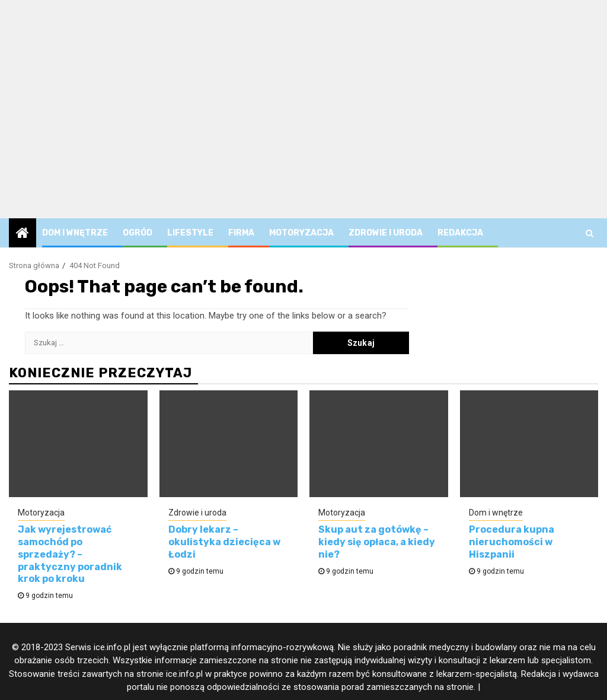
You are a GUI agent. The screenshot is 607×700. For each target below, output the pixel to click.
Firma (241, 233)
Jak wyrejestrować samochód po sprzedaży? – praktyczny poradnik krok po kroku (70, 554)
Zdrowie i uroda (386, 233)
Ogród (138, 233)
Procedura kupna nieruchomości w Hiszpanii (512, 542)
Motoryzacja (301, 233)
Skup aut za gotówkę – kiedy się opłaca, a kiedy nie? (377, 542)
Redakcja (460, 233)
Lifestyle (190, 233)
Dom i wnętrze (75, 233)
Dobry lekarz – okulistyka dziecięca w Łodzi (224, 542)
